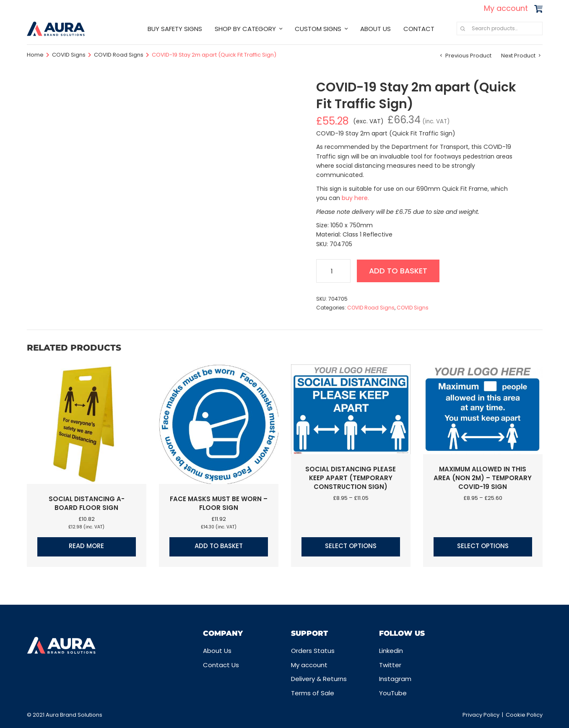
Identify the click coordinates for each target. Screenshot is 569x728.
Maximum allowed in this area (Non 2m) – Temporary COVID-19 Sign (483, 478)
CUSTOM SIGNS (318, 29)
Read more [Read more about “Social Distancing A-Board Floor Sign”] (86, 546)
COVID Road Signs (119, 55)
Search (463, 29)
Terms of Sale (313, 693)
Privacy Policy (481, 715)
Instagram (395, 679)
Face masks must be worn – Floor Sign (219, 503)
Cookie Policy (524, 715)
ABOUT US (375, 29)
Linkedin (391, 651)
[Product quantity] (333, 271)
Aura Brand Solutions (74, 715)
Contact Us (221, 665)
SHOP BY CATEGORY (245, 29)
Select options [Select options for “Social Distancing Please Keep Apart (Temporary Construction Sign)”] (351, 546)
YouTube (393, 693)
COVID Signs (69, 55)
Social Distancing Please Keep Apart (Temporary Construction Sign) (351, 478)
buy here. (355, 198)
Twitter (390, 665)
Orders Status (313, 651)
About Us (217, 651)
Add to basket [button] (219, 546)
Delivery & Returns (319, 679)
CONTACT (419, 29)
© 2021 (36, 715)
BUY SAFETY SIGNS (175, 29)
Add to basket (399, 271)
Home (35, 55)
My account (506, 8)
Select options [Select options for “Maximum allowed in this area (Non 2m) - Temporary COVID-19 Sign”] (483, 546)
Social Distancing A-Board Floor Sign (87, 503)
